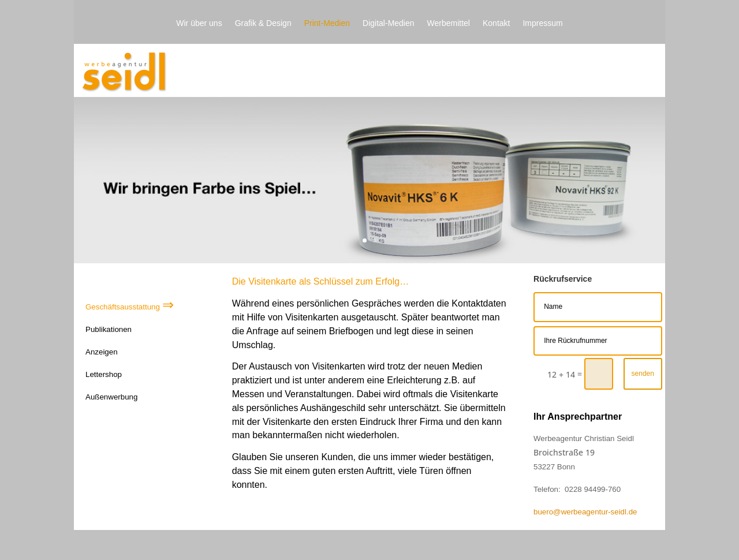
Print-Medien (327, 23)
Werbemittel (449, 23)
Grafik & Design (263, 23)
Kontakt (496, 23)
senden (643, 374)
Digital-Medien (388, 23)
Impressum (542, 23)
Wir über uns (199, 23)
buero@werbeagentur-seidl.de (585, 512)
